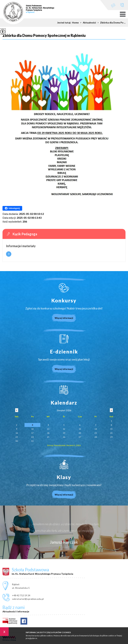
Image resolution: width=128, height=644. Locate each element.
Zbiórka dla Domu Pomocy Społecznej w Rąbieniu (44, 36)
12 (64, 429)
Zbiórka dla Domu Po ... (111, 23)
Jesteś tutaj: (65, 23)
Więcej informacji (9, 254)
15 (111, 429)
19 (64, 433)
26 (64, 437)
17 (32, 433)
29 (111, 437)
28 (96, 437)
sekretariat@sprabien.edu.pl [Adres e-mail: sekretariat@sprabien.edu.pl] (28, 599)
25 (48, 437)
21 (96, 433)
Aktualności (87, 23)
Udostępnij (12, 208)
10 (32, 429)
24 (32, 437)
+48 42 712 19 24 (122, 5)
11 (48, 429)
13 (80, 429)
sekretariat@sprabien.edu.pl (113, 5)
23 (17, 437)
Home (75, 23)
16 (17, 433)
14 (96, 429)
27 (80, 437)
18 (48, 433)
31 (32, 441)
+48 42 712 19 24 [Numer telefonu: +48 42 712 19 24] (21, 595)
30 (17, 441)
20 (80, 433)
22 (111, 433)
